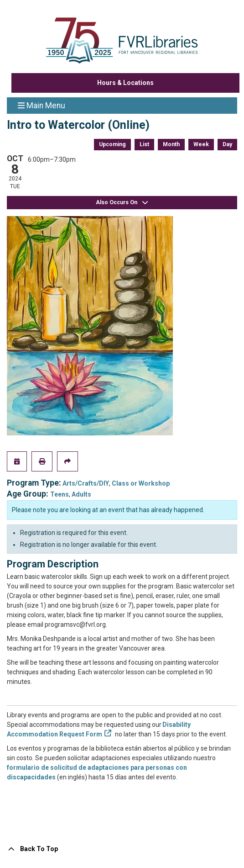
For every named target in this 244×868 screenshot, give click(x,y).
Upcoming (112, 144)
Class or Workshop (141, 483)
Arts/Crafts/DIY (86, 483)
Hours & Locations (125, 83)
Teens (60, 494)
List (144, 144)
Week (201, 144)
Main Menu (42, 105)
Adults (81, 494)
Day (227, 144)
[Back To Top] (122, 849)
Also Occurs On (122, 203)
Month (171, 144)
